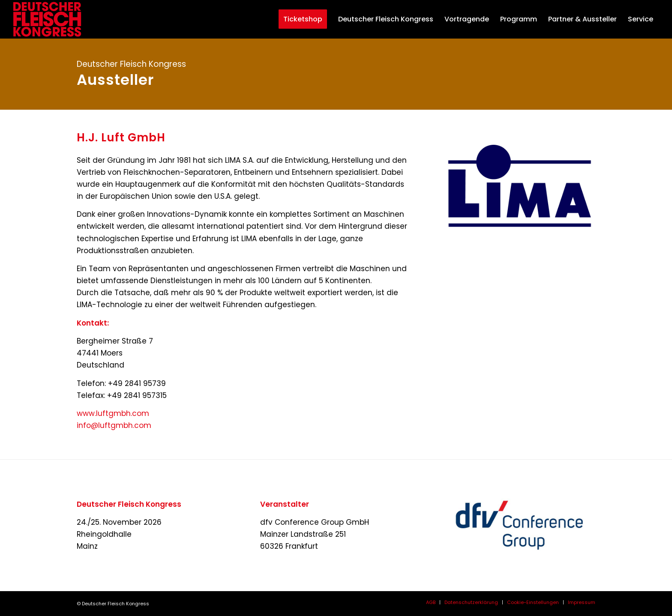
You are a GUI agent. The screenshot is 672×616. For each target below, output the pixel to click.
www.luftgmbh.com (113, 413)
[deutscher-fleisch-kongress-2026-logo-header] (55, 19)
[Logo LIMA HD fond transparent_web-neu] (519, 188)
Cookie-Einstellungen (533, 602)
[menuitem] (298, 19)
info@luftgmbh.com (114, 425)
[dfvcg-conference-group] (519, 525)
